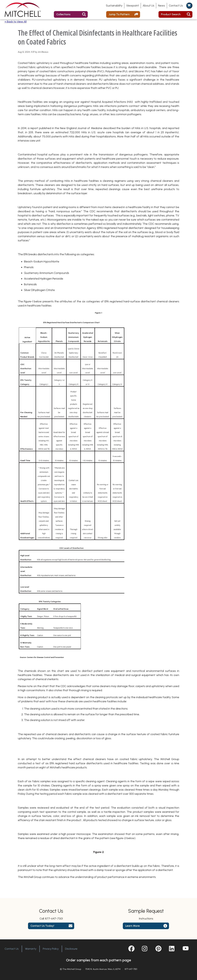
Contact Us (176, 6)
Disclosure (71, 949)
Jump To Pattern (119, 14)
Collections (63, 14)
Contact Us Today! (42, 927)
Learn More (132, 927)
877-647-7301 (54, 919)
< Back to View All (16, 23)
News (162, 6)
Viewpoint (133, 6)
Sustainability (114, 6)
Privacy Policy (51, 949)
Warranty (31, 949)
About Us (148, 6)
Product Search (171, 14)
